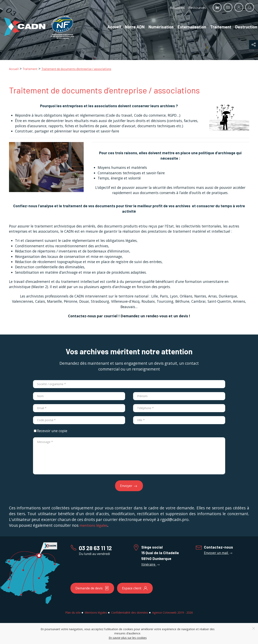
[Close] (254, 628)
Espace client (135, 588)
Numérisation (157, 27)
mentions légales (93, 525)
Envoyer (129, 486)
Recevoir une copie (51, 431)
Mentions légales (96, 612)
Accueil (110, 27)
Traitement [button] (216, 27)
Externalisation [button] (188, 27)
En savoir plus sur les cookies (128, 638)
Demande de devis (92, 588)
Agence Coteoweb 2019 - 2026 (172, 612)
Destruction (242, 27)
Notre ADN (131, 27)
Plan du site (73, 612)
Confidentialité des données (130, 612)
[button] (253, 45)
